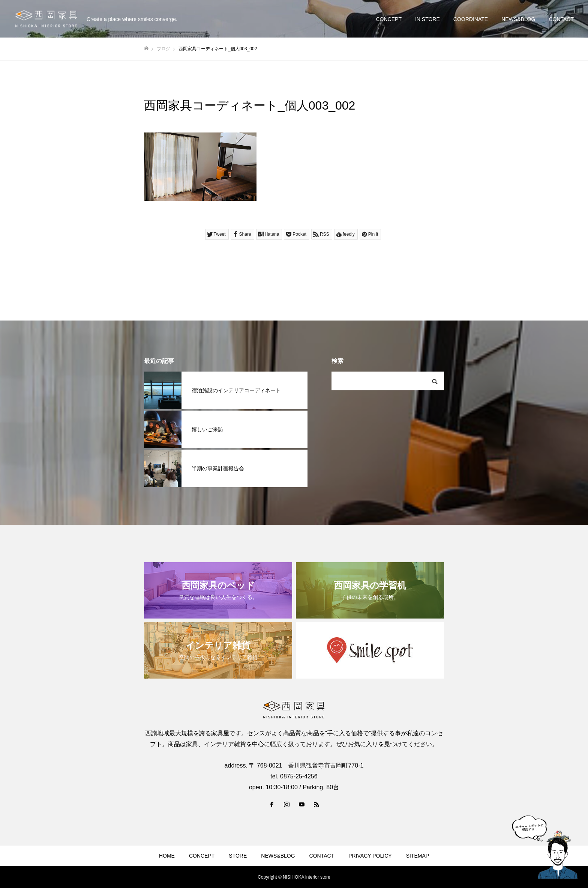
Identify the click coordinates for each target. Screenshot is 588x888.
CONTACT (561, 19)
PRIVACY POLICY (370, 856)
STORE (238, 856)
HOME (167, 856)
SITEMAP (418, 856)
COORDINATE (471, 19)
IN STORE (427, 19)
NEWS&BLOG (518, 19)
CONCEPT (388, 19)
